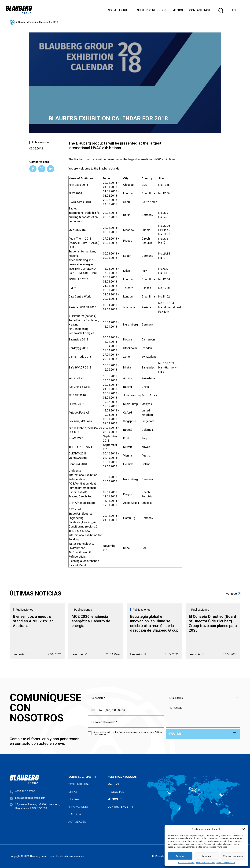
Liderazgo (76, 799)
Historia (75, 814)
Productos (116, 792)
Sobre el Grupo (119, 10)
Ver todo (233, 594)
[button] (244, 829)
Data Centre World (80, 296)
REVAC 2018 (76, 404)
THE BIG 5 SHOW (79, 531)
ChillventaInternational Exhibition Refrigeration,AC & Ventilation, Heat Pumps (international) (83, 479)
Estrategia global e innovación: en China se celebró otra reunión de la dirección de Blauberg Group (154, 623)
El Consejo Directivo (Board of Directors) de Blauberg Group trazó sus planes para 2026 (213, 623)
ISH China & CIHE (79, 387)
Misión (73, 792)
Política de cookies (186, 863)
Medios (178, 10)
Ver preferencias (233, 856)
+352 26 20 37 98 (25, 791)
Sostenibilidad (79, 784)
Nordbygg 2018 (78, 348)
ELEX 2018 (75, 193)
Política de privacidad (206, 863)
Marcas (113, 784)
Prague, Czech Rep (81, 496)
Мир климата (77, 230)
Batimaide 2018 (78, 339)
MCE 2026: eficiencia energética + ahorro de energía (91, 621)
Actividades (77, 822)
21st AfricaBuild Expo (82, 503)
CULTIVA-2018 (78, 453)
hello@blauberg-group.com (30, 798)
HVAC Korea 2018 (80, 202)
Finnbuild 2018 (78, 464)
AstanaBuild (77, 378)
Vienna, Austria (78, 458)
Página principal (12, 22)
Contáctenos (200, 10)
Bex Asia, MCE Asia (81, 421)
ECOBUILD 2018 (79, 279)
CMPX (72, 288)
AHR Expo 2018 (78, 185)
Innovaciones (78, 807)
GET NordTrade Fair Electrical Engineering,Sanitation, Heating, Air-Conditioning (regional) (83, 518)
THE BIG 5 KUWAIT (80, 447)
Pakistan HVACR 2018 (82, 307)
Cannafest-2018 (79, 492)
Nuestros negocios (152, 10)
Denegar (206, 856)
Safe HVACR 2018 (80, 367)
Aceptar (180, 856)
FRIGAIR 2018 (77, 395)
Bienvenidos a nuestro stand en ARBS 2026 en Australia (33, 621)
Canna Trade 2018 (80, 357)
